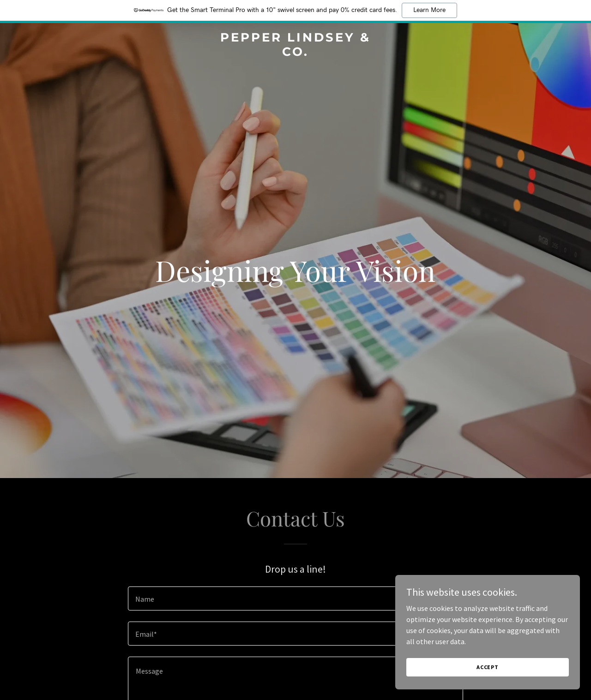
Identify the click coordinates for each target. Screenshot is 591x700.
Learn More (429, 10)
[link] (296, 53)
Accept (488, 673)
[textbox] (295, 598)
